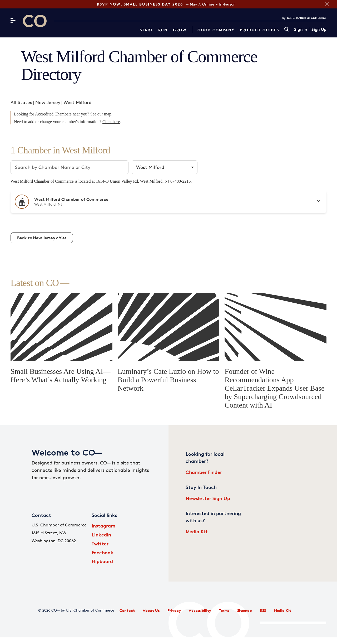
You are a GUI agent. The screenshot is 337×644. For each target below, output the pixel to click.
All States (21, 102)
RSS (263, 610)
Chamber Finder (204, 472)
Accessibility (200, 610)
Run (163, 30)
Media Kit (197, 531)
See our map (101, 114)
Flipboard (102, 561)
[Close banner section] (327, 4)
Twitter (100, 543)
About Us (151, 610)
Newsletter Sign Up (208, 498)
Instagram (103, 526)
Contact (127, 610)
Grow (180, 30)
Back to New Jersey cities (42, 238)
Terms (224, 610)
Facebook (103, 552)
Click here (111, 122)
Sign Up (319, 30)
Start (146, 30)
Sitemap (245, 610)
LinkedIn (101, 534)
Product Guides (259, 30)
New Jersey (48, 102)
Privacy (174, 610)
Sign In (301, 30)
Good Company (216, 30)
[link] (287, 30)
